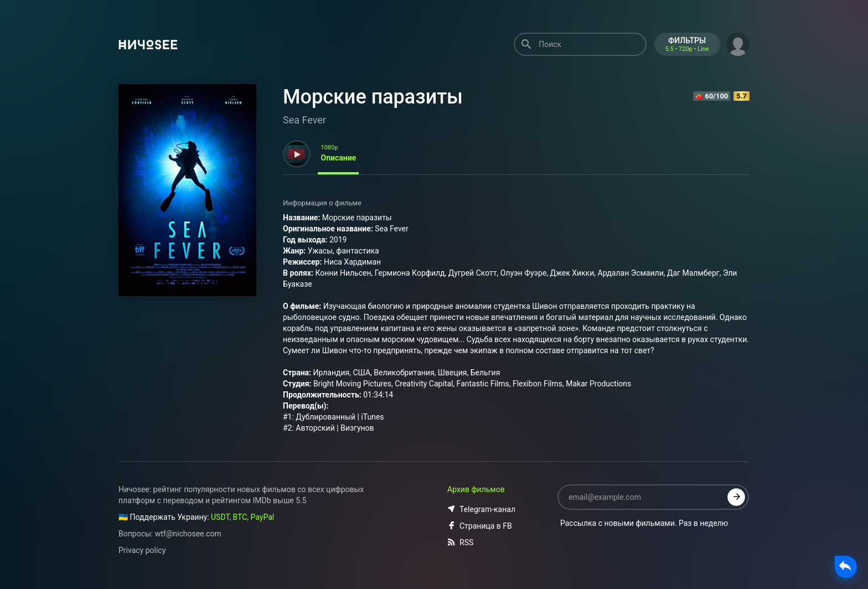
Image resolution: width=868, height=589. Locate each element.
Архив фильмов (476, 489)
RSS (460, 542)
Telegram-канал (481, 509)
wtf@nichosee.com (188, 534)
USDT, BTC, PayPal (242, 517)
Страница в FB (480, 526)
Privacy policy (142, 550)
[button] (738, 43)
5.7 (742, 96)
